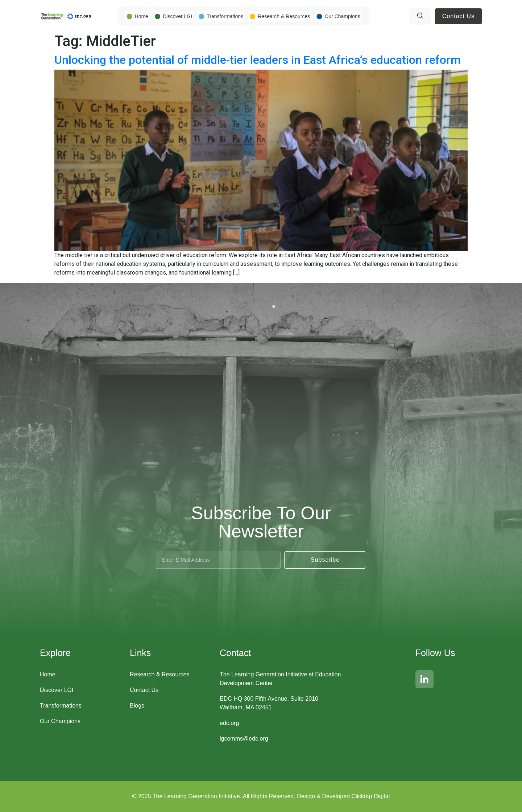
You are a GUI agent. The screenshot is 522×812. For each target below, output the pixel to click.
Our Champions (342, 16)
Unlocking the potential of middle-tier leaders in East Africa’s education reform (258, 60)
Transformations (225, 16)
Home (142, 16)
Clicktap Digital (370, 796)
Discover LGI (177, 16)
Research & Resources (284, 16)
